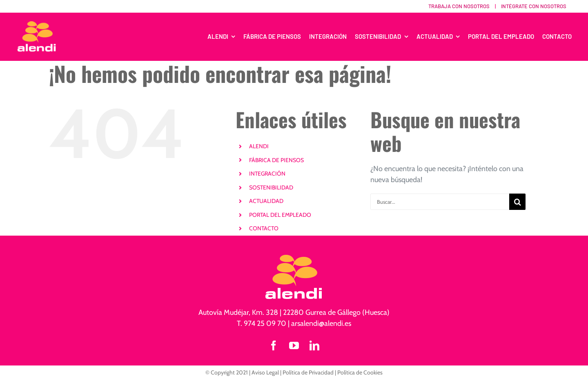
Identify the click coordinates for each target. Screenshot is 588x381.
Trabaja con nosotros (459, 6)
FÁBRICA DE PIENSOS (276, 160)
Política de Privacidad (308, 372)
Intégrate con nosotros (534, 6)
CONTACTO (264, 228)
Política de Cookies (360, 372)
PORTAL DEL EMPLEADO (280, 215)
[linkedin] (314, 345)
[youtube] (294, 345)
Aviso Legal (265, 372)
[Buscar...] (440, 202)
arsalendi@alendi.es (321, 323)
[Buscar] (517, 202)
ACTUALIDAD (266, 201)
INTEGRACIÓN (267, 174)
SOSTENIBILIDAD (271, 187)
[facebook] (274, 345)
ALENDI (259, 146)
